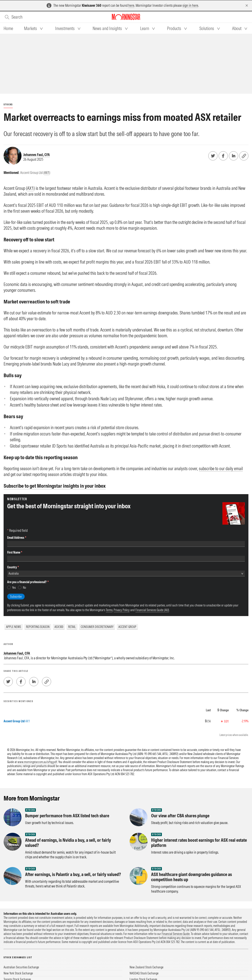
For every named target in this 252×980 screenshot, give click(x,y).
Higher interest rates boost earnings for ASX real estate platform (199, 843)
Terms (109, 610)
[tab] (8, 28)
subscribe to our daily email (221, 468)
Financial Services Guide (176, 934)
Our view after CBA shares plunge (180, 816)
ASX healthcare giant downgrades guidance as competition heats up (191, 877)
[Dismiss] (247, 5)
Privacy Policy (122, 610)
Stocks (8, 105)
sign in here (190, 5)
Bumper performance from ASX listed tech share (67, 816)
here (131, 5)
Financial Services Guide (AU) (152, 610)
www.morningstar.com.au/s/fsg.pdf (37, 762)
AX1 (47, 173)
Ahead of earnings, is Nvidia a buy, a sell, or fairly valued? (68, 843)
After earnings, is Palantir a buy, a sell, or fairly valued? (73, 874)
